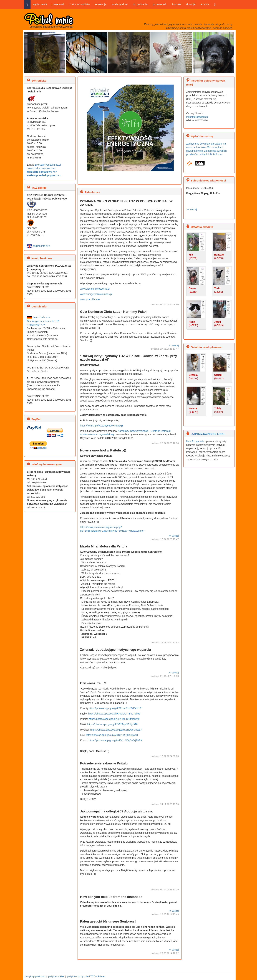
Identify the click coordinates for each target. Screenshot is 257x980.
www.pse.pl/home (90, 299)
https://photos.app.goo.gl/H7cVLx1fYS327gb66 (114, 714)
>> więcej (174, 345)
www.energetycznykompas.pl (97, 294)
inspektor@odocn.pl (197, 117)
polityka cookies (56, 976)
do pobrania (140, 4)
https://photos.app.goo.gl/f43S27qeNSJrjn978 (112, 724)
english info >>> (39, 246)
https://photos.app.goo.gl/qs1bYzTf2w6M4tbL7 (116, 730)
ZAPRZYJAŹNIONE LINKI (208, 434)
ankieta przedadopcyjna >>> (44, 175)
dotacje (191, 4)
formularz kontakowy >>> (42, 172)
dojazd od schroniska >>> (41, 168)
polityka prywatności (35, 976)
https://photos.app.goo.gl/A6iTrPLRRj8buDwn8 (112, 735)
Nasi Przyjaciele (195, 441)
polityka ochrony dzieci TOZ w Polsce (86, 976)
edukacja (101, 4)
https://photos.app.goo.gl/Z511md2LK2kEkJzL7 (115, 708)
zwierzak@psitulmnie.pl (48, 165)
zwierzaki (58, 4)
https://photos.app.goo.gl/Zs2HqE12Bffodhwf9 (114, 719)
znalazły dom (120, 4)
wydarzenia (40, 4)
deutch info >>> (38, 317)
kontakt (177, 4)
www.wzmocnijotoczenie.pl (95, 289)
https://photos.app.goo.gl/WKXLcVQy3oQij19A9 (115, 740)
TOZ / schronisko (80, 4)
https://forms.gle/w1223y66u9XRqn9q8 (102, 426)
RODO (205, 4)
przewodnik (160, 4)
